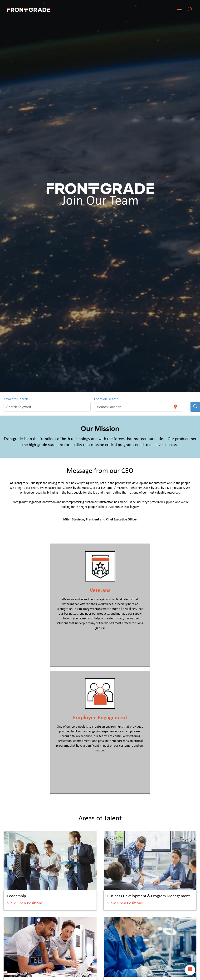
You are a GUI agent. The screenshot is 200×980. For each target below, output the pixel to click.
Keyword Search (16, 399)
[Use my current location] (175, 407)
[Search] (190, 9)
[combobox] (47, 407)
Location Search (106, 399)
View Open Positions (25, 903)
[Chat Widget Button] (190, 970)
